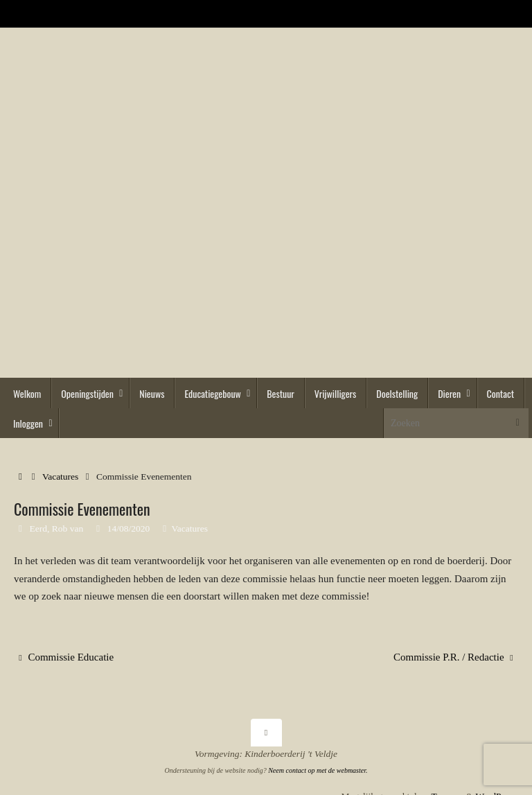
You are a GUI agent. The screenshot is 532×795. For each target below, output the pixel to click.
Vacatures (60, 477)
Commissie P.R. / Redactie (453, 657)
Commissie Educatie (66, 657)
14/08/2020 (129, 528)
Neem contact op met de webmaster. (318, 770)
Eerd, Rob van (57, 528)
